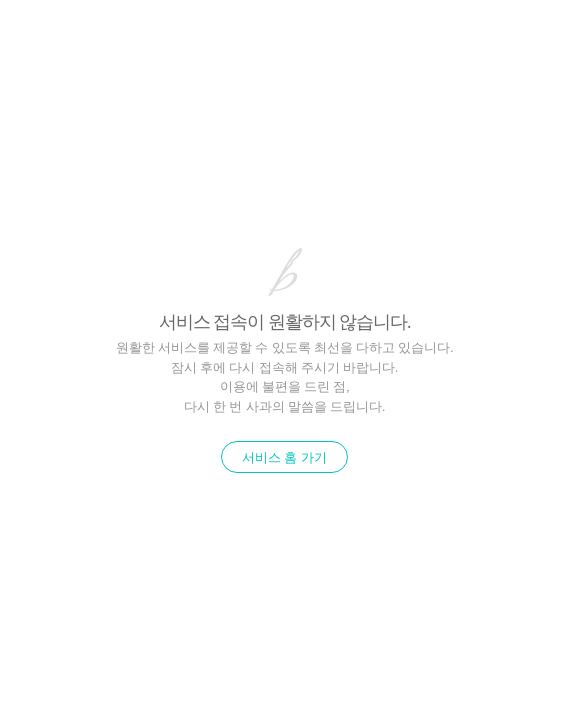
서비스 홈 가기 (284, 457)
